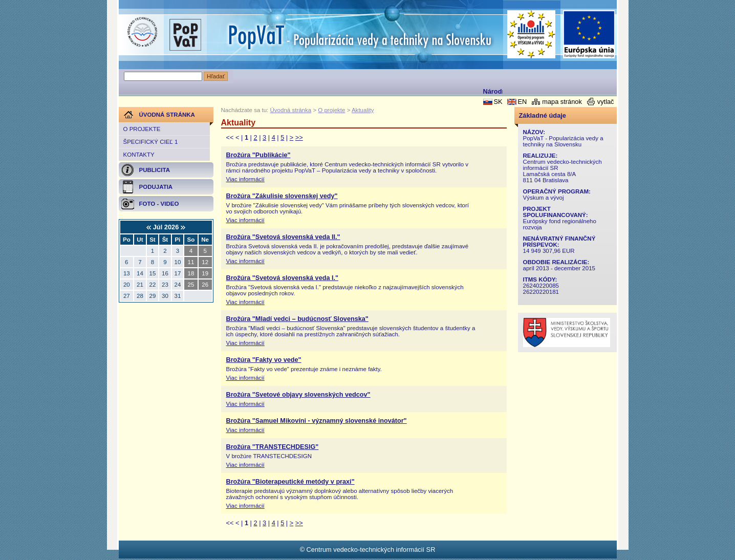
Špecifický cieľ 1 (151, 142)
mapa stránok (562, 102)
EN (522, 102)
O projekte (142, 129)
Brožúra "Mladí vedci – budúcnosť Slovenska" (297, 319)
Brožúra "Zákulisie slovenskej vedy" (282, 196)
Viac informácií (245, 179)
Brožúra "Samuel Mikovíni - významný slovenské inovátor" (317, 421)
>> (299, 137)
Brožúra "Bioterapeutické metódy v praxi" (290, 482)
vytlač (606, 102)
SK (498, 102)
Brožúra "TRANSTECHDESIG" (273, 447)
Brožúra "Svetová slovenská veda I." (283, 278)
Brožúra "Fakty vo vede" (264, 360)
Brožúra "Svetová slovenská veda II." (283, 237)
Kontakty (139, 155)
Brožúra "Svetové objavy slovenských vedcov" (298, 395)
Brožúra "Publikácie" (258, 155)
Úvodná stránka (291, 110)
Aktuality (363, 110)
